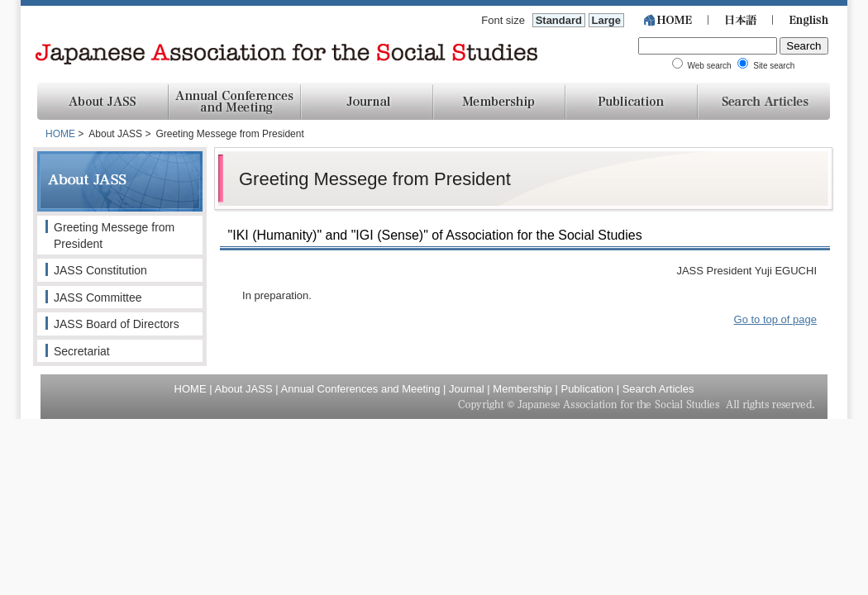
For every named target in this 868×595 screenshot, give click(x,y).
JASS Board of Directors (117, 324)
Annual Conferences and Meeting (361, 389)
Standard (559, 20)
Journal (467, 389)
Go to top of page (775, 319)
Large (606, 20)
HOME (60, 134)
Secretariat (82, 351)
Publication (587, 389)
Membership (522, 389)
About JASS (244, 389)
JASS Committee (98, 297)
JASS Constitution (100, 270)
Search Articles (658, 389)
